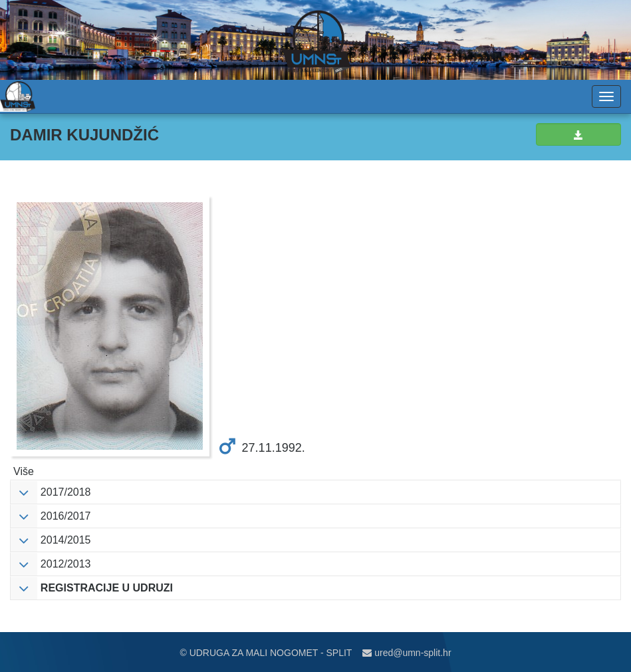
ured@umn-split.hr (407, 653)
